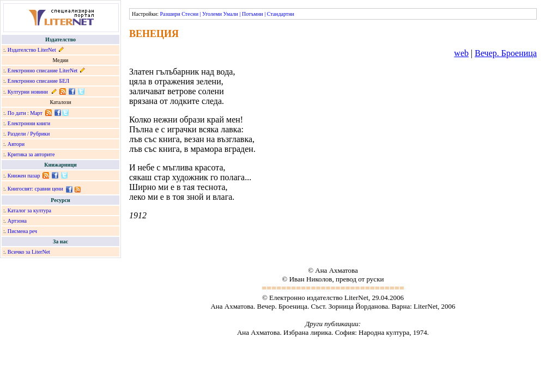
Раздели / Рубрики (29, 134)
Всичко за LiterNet (29, 252)
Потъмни (253, 14)
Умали (231, 14)
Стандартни (281, 14)
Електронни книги (29, 123)
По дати (17, 113)
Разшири (170, 14)
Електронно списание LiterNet (43, 71)
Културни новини (28, 92)
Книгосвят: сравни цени (35, 189)
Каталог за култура (29, 210)
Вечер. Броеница (506, 53)
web (461, 53)
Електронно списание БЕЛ (38, 81)
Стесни (190, 14)
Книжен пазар (24, 176)
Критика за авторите (31, 154)
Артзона (17, 221)
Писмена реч (22, 231)
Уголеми (212, 14)
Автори (16, 144)
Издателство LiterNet (32, 50)
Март (36, 113)
